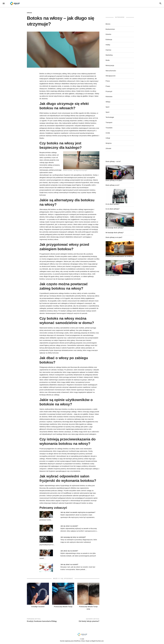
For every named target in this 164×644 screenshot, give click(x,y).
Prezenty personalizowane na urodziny (119, 256)
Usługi (108, 138)
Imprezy (108, 50)
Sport (108, 107)
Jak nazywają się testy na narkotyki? (73, 537)
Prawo (108, 86)
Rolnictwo (109, 96)
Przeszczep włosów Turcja (63, 607)
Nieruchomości (111, 71)
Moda (108, 60)
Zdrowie (108, 148)
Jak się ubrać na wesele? (69, 526)
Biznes (108, 24)
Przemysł (109, 91)
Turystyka (109, 128)
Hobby (108, 45)
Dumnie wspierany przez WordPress (70, 641)
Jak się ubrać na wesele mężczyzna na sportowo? (78, 512)
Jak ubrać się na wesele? (69, 551)
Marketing (109, 55)
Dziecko (108, 34)
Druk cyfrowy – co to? (113, 161)
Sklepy (108, 102)
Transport (109, 122)
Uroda (29, 13)
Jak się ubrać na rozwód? (69, 564)
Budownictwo (110, 29)
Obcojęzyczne (111, 76)
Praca (108, 81)
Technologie (110, 117)
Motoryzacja (110, 65)
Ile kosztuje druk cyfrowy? (115, 228)
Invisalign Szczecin (38, 607)
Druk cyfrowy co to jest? (114, 180)
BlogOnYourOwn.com (98, 641)
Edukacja (109, 39)
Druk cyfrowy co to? (113, 185)
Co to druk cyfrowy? (113, 204)
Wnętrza (109, 143)
